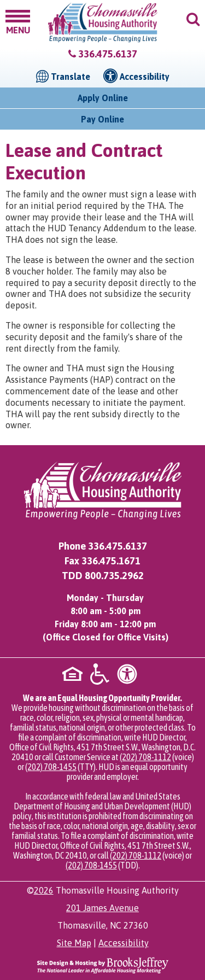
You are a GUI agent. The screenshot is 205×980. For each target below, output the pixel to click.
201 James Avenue (102, 908)
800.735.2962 (114, 576)
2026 (44, 890)
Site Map (74, 943)
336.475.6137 (108, 54)
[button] (18, 21)
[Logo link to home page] (103, 23)
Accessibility (124, 943)
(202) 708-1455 (51, 767)
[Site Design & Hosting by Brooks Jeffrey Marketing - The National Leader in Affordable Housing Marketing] (103, 965)
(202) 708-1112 (145, 757)
